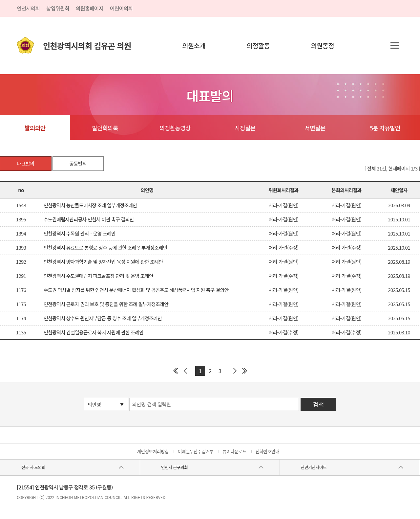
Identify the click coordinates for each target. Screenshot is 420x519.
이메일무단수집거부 (195, 451)
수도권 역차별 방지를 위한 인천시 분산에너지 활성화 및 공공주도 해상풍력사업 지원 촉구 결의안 (136, 290)
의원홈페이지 (90, 8)
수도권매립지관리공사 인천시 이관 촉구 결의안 (89, 219)
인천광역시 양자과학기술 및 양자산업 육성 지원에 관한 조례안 (103, 262)
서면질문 (315, 128)
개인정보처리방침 (153, 451)
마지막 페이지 (244, 371)
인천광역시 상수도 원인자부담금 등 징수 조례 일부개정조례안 (103, 318)
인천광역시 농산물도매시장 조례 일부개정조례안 (90, 205)
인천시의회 (28, 8)
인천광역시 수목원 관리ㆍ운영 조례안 (80, 233)
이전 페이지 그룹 (185, 371)
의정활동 (258, 45)
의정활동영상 (175, 128)
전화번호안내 (267, 451)
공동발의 (78, 163)
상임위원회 (58, 8)
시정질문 (245, 128)
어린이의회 (121, 8)
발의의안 (35, 128)
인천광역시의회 (87, 45)
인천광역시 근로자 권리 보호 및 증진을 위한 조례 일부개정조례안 (106, 304)
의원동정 (322, 45)
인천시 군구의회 (174, 467)
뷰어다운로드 (234, 451)
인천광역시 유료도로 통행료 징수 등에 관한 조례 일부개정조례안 (105, 248)
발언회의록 (105, 128)
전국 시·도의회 (33, 467)
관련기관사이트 (314, 467)
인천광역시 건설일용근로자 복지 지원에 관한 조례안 (94, 332)
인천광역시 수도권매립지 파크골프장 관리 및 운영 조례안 (98, 276)
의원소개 (194, 45)
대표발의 (26, 163)
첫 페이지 (176, 371)
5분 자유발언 (385, 128)
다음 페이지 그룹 (235, 371)
